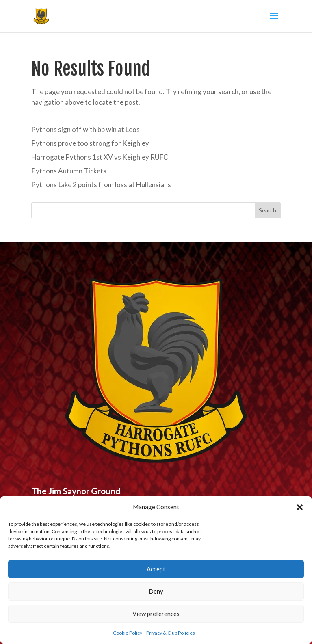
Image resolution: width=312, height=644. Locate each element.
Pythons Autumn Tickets (69, 171)
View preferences (156, 614)
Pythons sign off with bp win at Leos (86, 129)
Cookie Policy (128, 633)
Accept (156, 569)
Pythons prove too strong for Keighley (90, 143)
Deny (156, 591)
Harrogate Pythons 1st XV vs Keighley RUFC (100, 157)
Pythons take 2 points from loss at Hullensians (101, 185)
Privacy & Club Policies (171, 633)
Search (268, 210)
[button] (300, 507)
